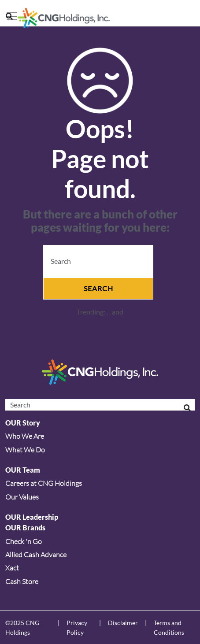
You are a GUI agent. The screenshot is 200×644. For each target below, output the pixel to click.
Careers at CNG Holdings (44, 483)
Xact (12, 568)
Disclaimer (123, 623)
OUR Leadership (32, 517)
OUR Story (23, 423)
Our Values (22, 497)
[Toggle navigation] (12, 16)
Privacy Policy (77, 627)
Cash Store (22, 581)
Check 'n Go (24, 541)
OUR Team (23, 470)
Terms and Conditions (169, 627)
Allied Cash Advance (36, 555)
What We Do (25, 450)
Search (98, 288)
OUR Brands (25, 527)
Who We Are (25, 436)
